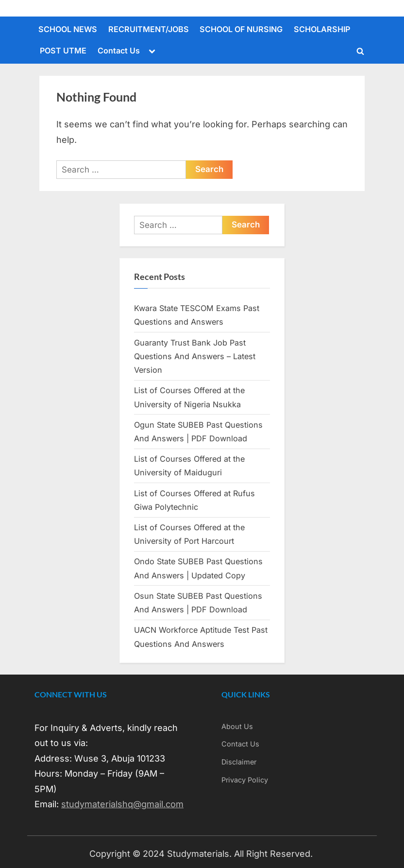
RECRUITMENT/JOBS (149, 29)
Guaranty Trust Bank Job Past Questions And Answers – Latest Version (195, 356)
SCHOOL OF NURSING (241, 29)
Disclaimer (239, 762)
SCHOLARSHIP (322, 29)
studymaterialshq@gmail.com (122, 804)
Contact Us (119, 51)
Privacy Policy (245, 780)
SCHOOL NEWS (68, 29)
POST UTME (63, 51)
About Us (237, 726)
